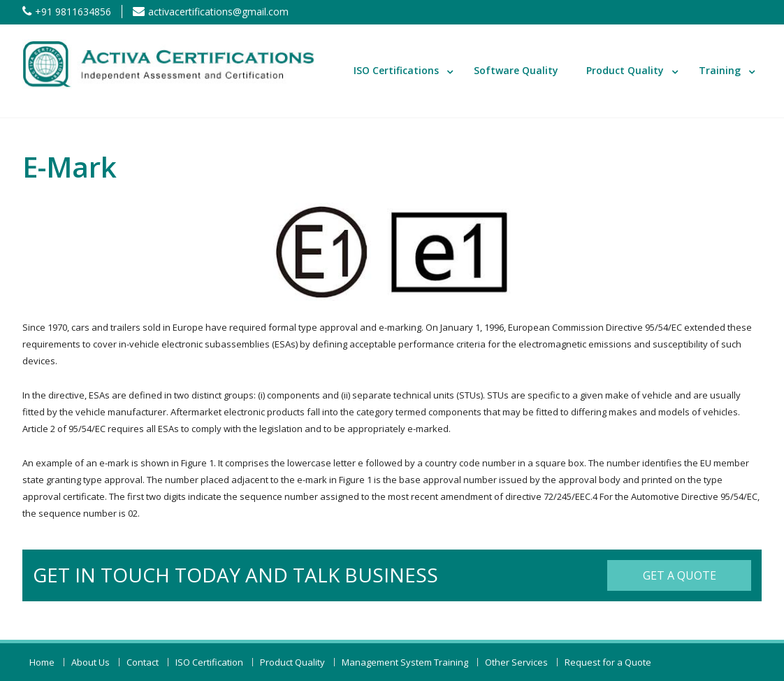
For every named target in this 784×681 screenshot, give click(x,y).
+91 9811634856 (73, 12)
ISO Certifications (396, 70)
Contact (143, 662)
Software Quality (516, 70)
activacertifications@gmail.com (218, 12)
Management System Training (405, 662)
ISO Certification (209, 662)
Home (42, 662)
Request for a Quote (608, 662)
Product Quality (625, 70)
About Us (90, 662)
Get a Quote (680, 575)
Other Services (516, 662)
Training (720, 70)
